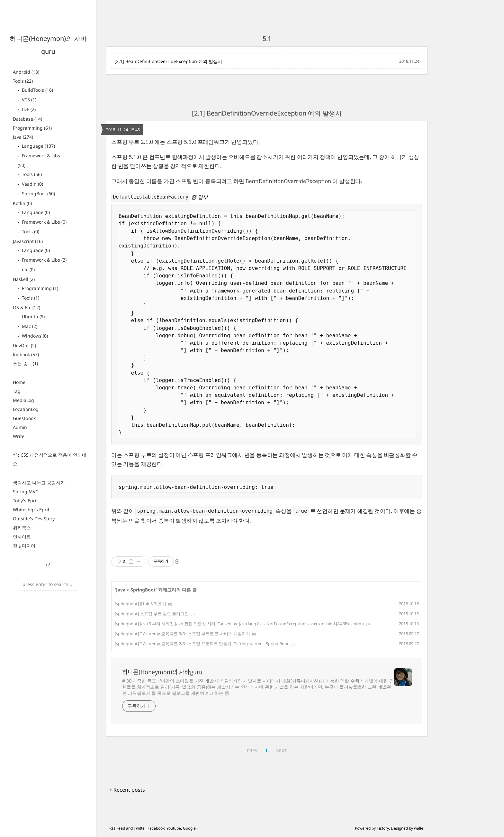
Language (38, 146)
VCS (28, 100)
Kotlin (22, 203)
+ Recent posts (127, 790)
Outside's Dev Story (34, 519)
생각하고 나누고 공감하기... (41, 483)
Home (19, 382)
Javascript (28, 241)
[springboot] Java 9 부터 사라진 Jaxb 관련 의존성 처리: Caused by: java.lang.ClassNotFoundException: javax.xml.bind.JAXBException (239, 624)
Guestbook (24, 418)
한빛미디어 (24, 546)
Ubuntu (33, 316)
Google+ (190, 828)
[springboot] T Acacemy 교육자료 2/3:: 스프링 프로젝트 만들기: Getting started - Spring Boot (202, 644)
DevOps (24, 345)
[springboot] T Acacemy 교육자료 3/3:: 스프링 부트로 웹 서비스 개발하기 (182, 634)
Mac (29, 326)
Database (27, 119)
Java (23, 137)
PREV (252, 751)
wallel (419, 828)
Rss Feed (117, 828)
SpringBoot (38, 194)
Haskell (24, 279)
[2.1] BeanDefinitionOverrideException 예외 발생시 (168, 61)
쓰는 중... (25, 363)
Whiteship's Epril (31, 510)
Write (19, 436)
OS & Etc (27, 307)
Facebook (156, 828)
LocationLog (26, 409)
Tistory (383, 828)
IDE (28, 109)
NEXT (281, 751)
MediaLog (23, 400)
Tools (23, 81)
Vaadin (32, 184)
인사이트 (22, 537)
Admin (20, 427)
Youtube (174, 828)
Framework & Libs (44, 222)
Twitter (140, 828)
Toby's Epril (25, 501)
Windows (34, 336)
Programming (32, 128)
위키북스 (22, 528)
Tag (17, 391)
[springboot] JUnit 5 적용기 (140, 604)
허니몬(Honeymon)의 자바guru (162, 672)
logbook (26, 354)
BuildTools (37, 90)
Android (26, 72)
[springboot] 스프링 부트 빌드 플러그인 (152, 614)
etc (28, 270)
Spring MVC (26, 492)
